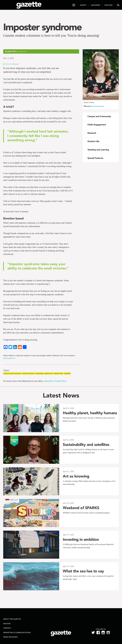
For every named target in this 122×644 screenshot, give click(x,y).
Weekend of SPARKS (81, 508)
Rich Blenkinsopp (98, 106)
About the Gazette (12, 619)
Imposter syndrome (42, 27)
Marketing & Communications (17, 633)
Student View (58, 373)
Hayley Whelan (12, 64)
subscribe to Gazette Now (55, 381)
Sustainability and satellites (86, 445)
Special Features (95, 158)
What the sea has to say (83, 571)
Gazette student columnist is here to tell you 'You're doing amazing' (51, 35)
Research (92, 133)
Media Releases (10, 637)
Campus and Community (12, 373)
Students (67, 373)
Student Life (49, 373)
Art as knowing (76, 476)
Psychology (39, 373)
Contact (7, 628)
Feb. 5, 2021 (9, 58)
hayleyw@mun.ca (9, 358)
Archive (7, 624)
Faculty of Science (28, 373)
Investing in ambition (81, 539)
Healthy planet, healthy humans (90, 413)
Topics (6, 370)
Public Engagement (97, 125)
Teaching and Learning (98, 150)
